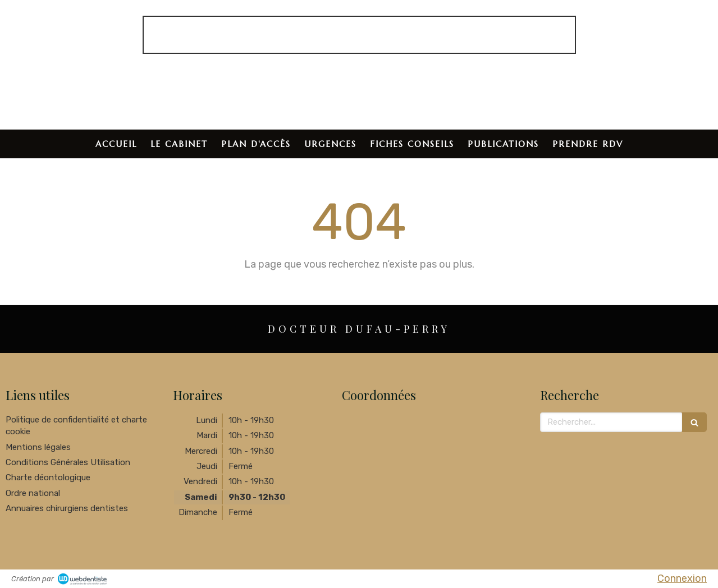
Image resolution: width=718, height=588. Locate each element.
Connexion (682, 578)
